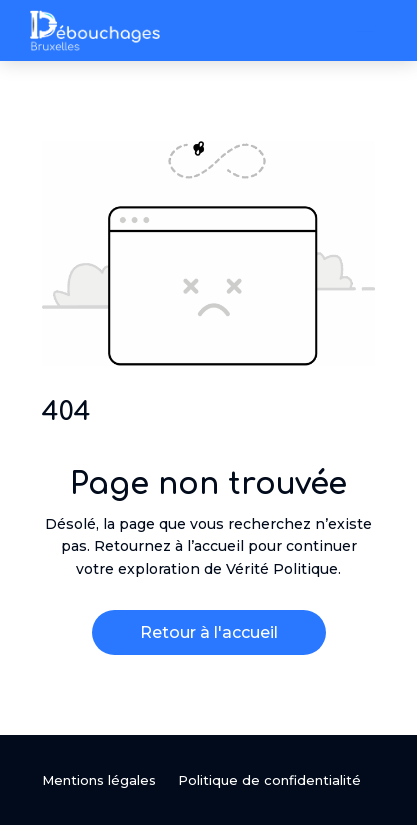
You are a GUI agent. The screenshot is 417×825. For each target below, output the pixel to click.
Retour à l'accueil (209, 632)
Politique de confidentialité (269, 780)
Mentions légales (99, 780)
